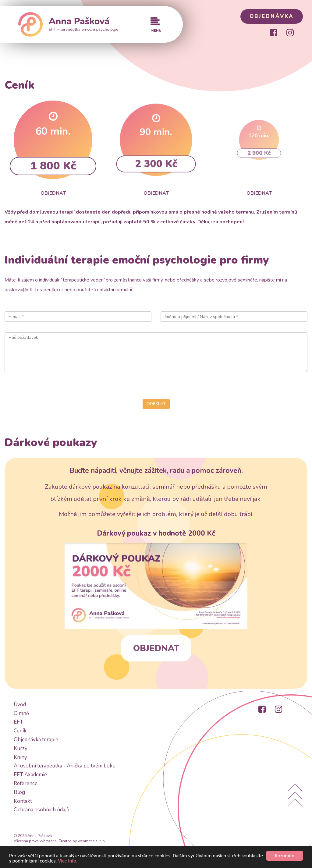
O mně (21, 713)
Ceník (20, 731)
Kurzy (21, 748)
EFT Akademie (30, 775)
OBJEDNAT (156, 648)
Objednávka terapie (36, 740)
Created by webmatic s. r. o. (82, 841)
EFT (18, 722)
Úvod (20, 705)
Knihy (20, 757)
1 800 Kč (53, 164)
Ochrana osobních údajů (42, 810)
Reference (26, 783)
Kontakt (23, 801)
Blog (19, 792)
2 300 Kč (156, 153)
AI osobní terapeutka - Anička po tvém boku (65, 766)
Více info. (68, 861)
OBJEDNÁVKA (272, 16)
